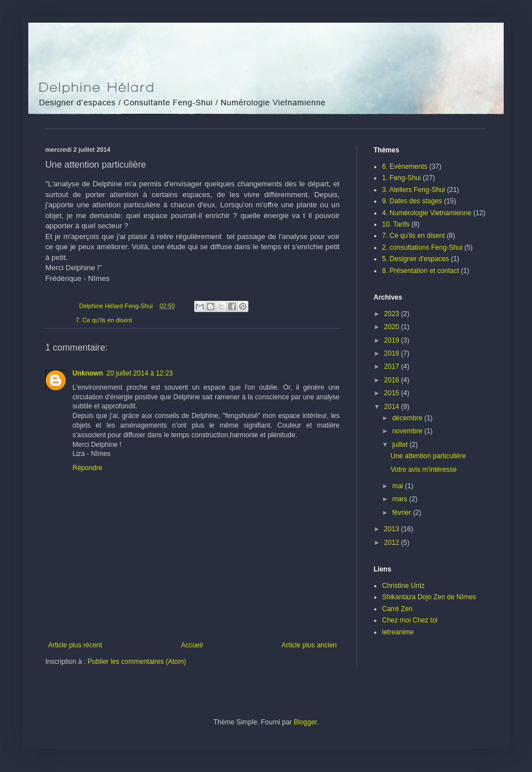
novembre (408, 431)
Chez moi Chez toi (410, 620)
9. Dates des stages (412, 201)
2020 (393, 327)
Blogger (305, 722)
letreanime (398, 632)
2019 (393, 340)
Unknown (88, 373)
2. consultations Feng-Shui (422, 248)
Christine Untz (403, 586)
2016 (393, 380)
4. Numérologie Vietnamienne (427, 213)
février (403, 513)
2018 (393, 353)
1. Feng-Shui (402, 178)
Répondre (87, 468)
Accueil (192, 645)
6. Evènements (405, 167)
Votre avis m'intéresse (424, 470)
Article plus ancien (309, 645)
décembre (408, 418)
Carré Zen (397, 609)
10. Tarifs (396, 224)
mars (401, 499)
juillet (401, 445)
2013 (393, 529)
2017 (393, 366)
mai (399, 486)
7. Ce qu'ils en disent (104, 320)
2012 (393, 543)
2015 (393, 393)
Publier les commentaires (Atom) (137, 662)
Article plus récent (75, 645)
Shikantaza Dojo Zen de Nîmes (429, 597)
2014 (393, 407)
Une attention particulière (428, 456)
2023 (393, 314)
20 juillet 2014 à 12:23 (140, 373)
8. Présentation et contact (421, 271)
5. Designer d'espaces (415, 259)
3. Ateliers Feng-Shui (413, 190)
